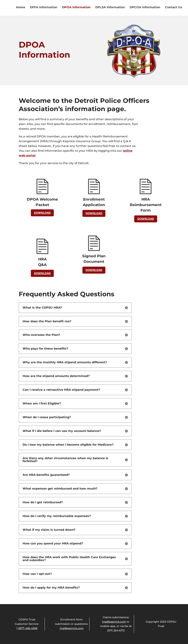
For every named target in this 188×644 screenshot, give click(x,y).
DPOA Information (76, 8)
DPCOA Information (145, 8)
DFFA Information (44, 8)
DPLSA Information (110, 8)
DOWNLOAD (42, 213)
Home (21, 8)
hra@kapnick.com (72, 628)
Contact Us (174, 8)
